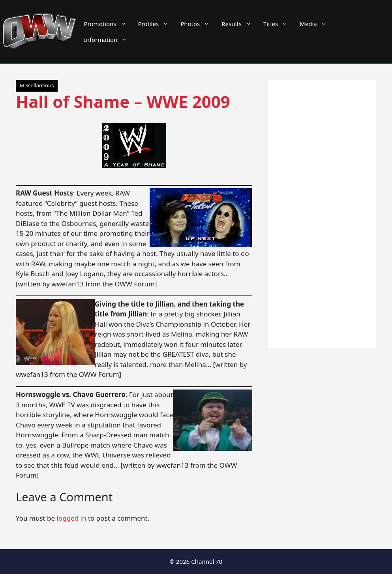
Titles (279, 24)
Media (316, 24)
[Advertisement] (322, 214)
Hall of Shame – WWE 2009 (123, 101)
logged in (72, 518)
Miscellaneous (37, 85)
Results (239, 24)
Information (109, 40)
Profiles (157, 24)
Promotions (108, 24)
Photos (198, 24)
